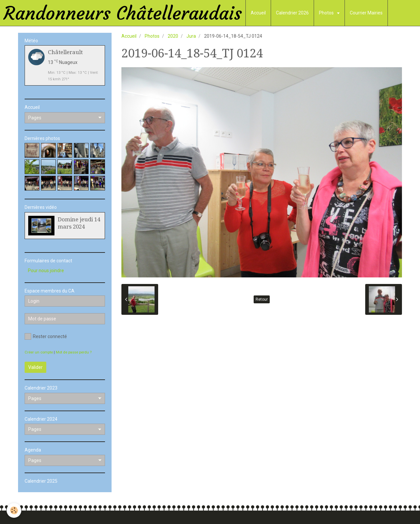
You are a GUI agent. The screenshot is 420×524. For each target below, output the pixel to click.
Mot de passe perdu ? (74, 352)
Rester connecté (46, 336)
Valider (35, 367)
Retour (262, 299)
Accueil (258, 13)
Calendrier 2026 (292, 13)
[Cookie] (14, 510)
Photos (327, 13)
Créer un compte (39, 352)
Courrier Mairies (366, 13)
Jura (191, 36)
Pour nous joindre (46, 271)
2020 (173, 36)
